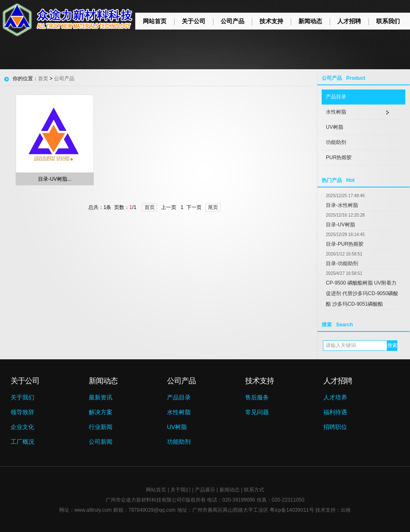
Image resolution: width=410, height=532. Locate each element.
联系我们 (388, 21)
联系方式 (254, 490)
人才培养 (335, 397)
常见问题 (257, 412)
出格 (346, 510)
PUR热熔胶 (339, 157)
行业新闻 (101, 427)
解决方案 (101, 412)
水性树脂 (336, 112)
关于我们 (22, 397)
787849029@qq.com (152, 510)
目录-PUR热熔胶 (345, 244)
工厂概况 (22, 442)
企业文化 (22, 427)
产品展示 (205, 490)
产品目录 (336, 97)
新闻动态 (310, 21)
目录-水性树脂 (342, 205)
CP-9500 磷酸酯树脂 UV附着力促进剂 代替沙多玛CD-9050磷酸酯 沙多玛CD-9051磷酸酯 (362, 293)
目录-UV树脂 (340, 225)
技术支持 (271, 21)
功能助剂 (336, 142)
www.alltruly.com (93, 510)
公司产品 (232, 21)
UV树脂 (335, 127)
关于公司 (194, 21)
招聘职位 (335, 427)
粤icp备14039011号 (292, 510)
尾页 (213, 207)
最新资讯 (101, 397)
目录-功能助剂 (342, 263)
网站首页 (155, 21)
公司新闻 (101, 442)
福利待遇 (335, 412)
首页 (43, 79)
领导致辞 (22, 412)
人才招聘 (349, 21)
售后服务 (257, 397)
